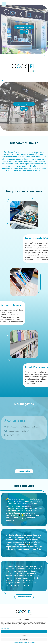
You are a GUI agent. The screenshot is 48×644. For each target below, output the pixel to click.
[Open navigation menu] (4, 4)
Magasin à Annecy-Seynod (24, 104)
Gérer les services (5, 628)
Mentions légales (31, 642)
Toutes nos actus (24, 597)
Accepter (24, 632)
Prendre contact (24, 471)
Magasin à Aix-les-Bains (24, 27)
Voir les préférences (24, 639)
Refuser (24, 636)
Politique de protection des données (20, 642)
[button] (46, 619)
